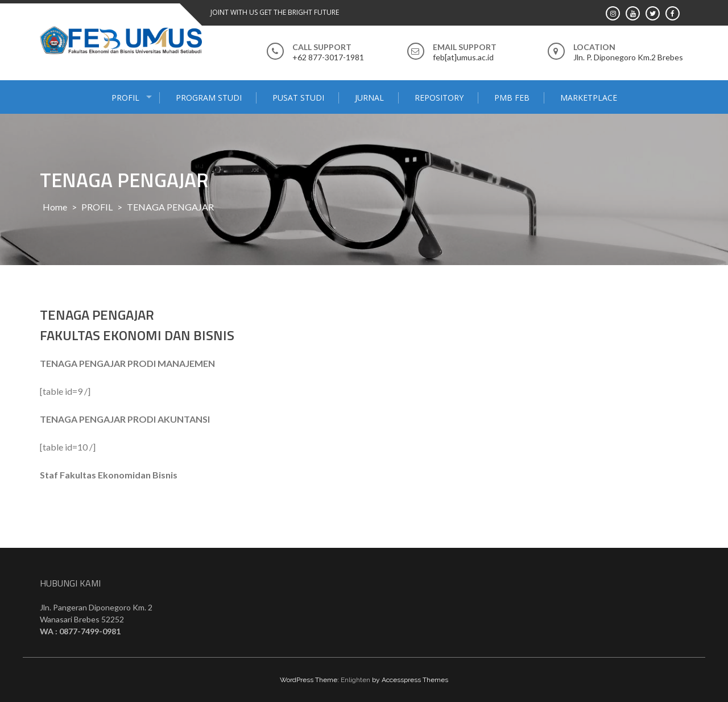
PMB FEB (512, 98)
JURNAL (369, 98)
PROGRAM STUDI (209, 98)
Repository (439, 98)
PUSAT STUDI (298, 98)
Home (55, 207)
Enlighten (355, 680)
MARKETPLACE (589, 98)
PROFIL (125, 98)
